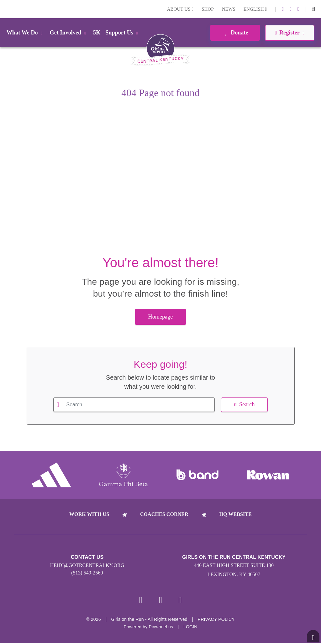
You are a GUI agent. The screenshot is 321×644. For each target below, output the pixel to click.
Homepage (161, 317)
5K (97, 33)
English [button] (255, 9)
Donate (235, 33)
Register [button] (289, 33)
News (229, 9)
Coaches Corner (164, 514)
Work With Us (89, 514)
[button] (314, 9)
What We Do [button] (26, 33)
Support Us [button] (123, 33)
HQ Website (236, 514)
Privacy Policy (216, 620)
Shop (208, 9)
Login (6, 9)
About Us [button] (180, 9)
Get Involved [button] (69, 33)
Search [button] (244, 404)
